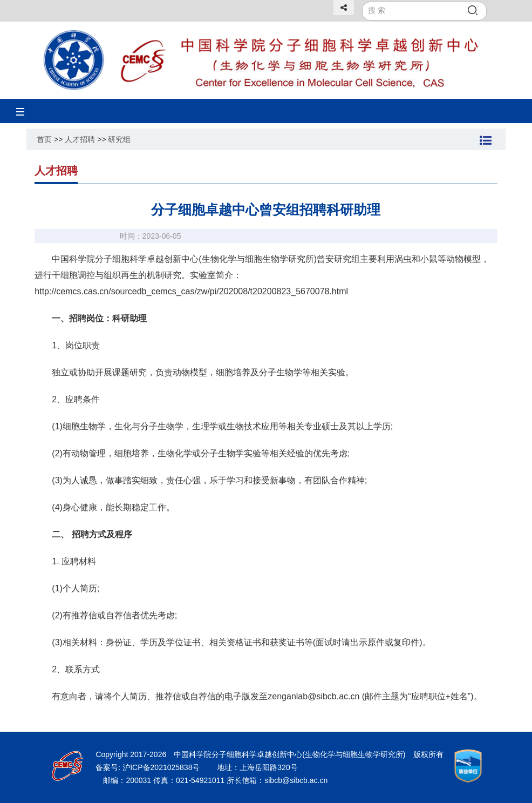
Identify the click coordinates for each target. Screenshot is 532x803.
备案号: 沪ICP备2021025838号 (149, 767)
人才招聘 (80, 139)
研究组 (119, 139)
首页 (44, 139)
